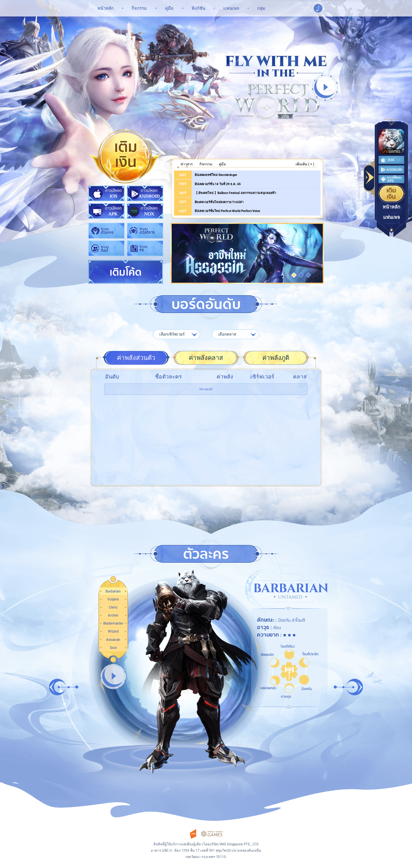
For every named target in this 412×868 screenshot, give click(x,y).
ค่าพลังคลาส (206, 358)
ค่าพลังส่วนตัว (136, 358)
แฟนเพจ (392, 217)
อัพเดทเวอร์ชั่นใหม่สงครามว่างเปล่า (219, 202)
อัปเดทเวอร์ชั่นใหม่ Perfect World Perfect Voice (227, 211)
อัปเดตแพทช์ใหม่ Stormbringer (216, 175)
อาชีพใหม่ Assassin (247, 253)
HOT (183, 175)
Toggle (369, 178)
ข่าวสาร (187, 164)
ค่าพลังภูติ (276, 358)
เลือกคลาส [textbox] (227, 334)
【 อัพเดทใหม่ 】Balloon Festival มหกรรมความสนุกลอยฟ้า (235, 193)
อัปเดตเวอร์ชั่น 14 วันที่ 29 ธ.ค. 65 (218, 184)
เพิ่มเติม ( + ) (305, 164)
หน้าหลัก (391, 207)
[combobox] (177, 334)
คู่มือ (222, 164)
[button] (294, 275)
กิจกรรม (206, 164)
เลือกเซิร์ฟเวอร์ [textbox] (172, 334)
